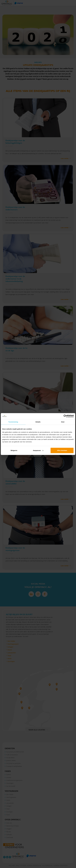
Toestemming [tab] (13, 422)
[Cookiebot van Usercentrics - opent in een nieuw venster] (65, 416)
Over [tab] (63, 422)
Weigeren (14, 450)
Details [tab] (38, 422)
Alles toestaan (62, 450)
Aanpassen (38, 450)
